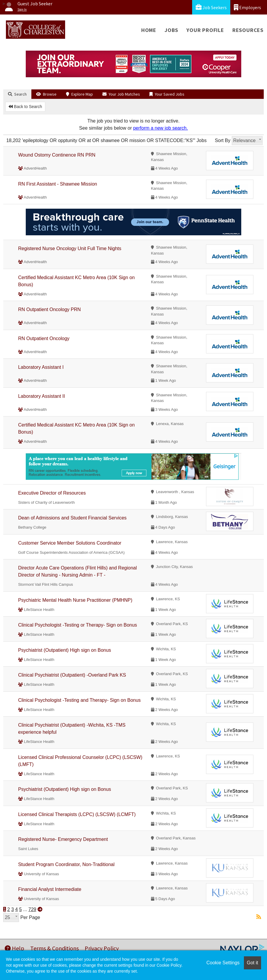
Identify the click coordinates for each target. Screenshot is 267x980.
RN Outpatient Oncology (44, 338)
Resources (248, 30)
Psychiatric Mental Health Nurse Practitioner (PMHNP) (75, 600)
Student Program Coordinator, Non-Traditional (66, 864)
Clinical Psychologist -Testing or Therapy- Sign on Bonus (78, 625)
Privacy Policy (102, 948)
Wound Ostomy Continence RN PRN (57, 155)
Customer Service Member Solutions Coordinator (70, 543)
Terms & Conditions (54, 948)
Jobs (171, 30)
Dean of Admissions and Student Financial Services (72, 518)
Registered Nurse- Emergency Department (63, 839)
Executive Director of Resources (52, 493)
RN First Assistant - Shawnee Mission (58, 184)
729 (32, 909)
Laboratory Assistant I (41, 367)
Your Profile (205, 30)
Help (15, 948)
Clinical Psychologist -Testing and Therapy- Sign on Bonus (79, 700)
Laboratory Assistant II (41, 396)
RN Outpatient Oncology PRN (49, 309)
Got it (252, 963)
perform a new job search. (161, 128)
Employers (247, 7)
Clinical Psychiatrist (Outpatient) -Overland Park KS (72, 675)
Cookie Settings (223, 963)
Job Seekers (211, 7)
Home (149, 30)
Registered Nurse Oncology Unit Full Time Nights (70, 248)
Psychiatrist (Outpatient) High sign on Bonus (65, 650)
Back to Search (25, 107)
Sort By (223, 140)
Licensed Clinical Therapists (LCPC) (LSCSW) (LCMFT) (77, 814)
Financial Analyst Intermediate (50, 889)
